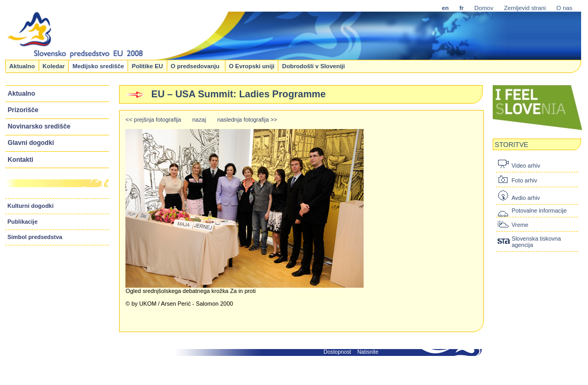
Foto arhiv (524, 180)
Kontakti (21, 160)
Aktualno (22, 66)
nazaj (199, 120)
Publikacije (22, 222)
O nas (564, 8)
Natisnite (368, 352)
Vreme (520, 225)
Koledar (53, 66)
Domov (484, 8)
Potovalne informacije (539, 210)
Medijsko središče (98, 66)
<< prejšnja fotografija (153, 120)
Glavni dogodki (31, 143)
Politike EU (147, 66)
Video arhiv (526, 166)
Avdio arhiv (526, 198)
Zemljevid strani (525, 8)
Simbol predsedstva (35, 237)
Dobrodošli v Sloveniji (314, 66)
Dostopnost (337, 352)
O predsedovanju (196, 66)
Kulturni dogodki (30, 206)
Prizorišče (23, 110)
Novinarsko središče (39, 126)
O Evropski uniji (251, 66)
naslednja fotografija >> (247, 120)
